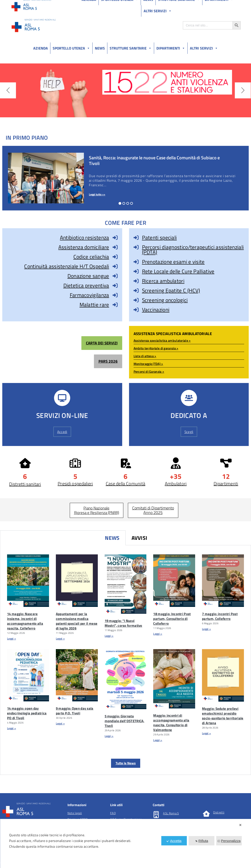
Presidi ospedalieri (75, 484)
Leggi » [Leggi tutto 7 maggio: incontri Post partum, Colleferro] (206, 629)
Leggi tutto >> (97, 194)
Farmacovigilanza (89, 295)
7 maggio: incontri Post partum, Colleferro (220, 616)
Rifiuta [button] (202, 841)
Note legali (75, 813)
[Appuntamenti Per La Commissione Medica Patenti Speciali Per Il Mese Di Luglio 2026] (77, 581)
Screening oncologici (165, 300)
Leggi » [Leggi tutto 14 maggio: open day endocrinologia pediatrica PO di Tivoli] (12, 728)
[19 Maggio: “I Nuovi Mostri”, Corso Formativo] (126, 584)
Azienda (41, 48)
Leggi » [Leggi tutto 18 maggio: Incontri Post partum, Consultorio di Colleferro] (158, 634)
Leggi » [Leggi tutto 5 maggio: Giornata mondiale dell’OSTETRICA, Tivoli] (109, 736)
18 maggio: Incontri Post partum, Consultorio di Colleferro (172, 619)
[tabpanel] (125, 660)
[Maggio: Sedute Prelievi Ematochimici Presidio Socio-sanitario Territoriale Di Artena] (223, 675)
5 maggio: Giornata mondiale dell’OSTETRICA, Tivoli (125, 721)
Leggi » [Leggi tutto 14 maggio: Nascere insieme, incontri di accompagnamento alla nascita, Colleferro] (12, 639)
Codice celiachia (91, 257)
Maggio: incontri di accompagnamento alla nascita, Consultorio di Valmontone (171, 723)
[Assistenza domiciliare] (115, 247)
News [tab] (112, 538)
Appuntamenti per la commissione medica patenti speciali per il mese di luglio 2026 (77, 621)
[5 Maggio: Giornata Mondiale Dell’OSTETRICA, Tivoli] (126, 679)
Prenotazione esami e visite (173, 262)
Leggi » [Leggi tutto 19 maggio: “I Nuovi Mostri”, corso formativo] (109, 636)
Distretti (219, 812)
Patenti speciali (159, 237)
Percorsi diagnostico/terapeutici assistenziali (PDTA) (193, 250)
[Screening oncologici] (136, 300)
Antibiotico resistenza (85, 237)
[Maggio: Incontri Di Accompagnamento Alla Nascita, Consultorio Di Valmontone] (174, 679)
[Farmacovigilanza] (115, 295)
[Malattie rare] (115, 305)
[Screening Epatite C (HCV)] (136, 291)
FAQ (113, 813)
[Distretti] (206, 814)
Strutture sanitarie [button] (131, 48)
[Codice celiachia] (115, 257)
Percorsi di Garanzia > (149, 371)
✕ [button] (240, 825)
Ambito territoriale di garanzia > (156, 348)
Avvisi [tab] (140, 538)
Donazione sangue (88, 276)
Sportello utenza (71, 48)
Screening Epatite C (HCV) (171, 290)
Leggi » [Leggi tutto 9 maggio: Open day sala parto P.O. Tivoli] (60, 723)
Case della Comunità (126, 484)
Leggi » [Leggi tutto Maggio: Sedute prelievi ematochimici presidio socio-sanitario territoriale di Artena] (206, 733)
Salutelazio (219, 4)
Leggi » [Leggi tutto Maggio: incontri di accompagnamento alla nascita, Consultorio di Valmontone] (158, 740)
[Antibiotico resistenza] (115, 238)
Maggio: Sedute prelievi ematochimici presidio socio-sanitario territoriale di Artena (223, 716)
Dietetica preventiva (86, 285)
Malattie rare (94, 305)
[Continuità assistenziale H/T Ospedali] (115, 266)
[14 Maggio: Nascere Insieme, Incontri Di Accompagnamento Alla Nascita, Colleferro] (28, 581)
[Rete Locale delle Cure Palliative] (136, 271)
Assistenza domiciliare (84, 247)
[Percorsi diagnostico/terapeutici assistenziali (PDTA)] (136, 247)
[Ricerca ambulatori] (136, 281)
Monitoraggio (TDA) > (148, 364)
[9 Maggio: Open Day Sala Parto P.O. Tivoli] (77, 675)
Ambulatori (176, 484)
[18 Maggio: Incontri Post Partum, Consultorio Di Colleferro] (174, 581)
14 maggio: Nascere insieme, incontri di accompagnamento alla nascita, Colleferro (25, 621)
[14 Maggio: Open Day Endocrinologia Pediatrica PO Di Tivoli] (28, 675)
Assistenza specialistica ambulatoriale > (162, 340)
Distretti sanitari (25, 484)
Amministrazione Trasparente (45, 4)
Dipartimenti (171, 48)
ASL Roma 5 (171, 813)
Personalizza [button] (229, 841)
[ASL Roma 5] (156, 815)
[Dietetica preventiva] (115, 286)
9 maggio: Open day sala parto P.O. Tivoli (75, 711)
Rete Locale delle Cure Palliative (178, 271)
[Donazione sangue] (115, 276)
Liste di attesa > (145, 356)
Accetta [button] (174, 841)
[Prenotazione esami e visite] (136, 262)
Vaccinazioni (156, 310)
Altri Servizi (204, 48)
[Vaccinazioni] (136, 310)
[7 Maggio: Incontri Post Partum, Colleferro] (223, 581)
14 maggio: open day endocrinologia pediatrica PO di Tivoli (27, 713)
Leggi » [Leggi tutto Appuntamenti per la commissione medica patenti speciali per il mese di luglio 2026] (60, 639)
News (100, 48)
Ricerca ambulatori (163, 281)
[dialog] (125, 843)
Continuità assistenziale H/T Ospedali (67, 266)
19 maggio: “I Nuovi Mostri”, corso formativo (123, 623)
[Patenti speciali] (136, 238)
